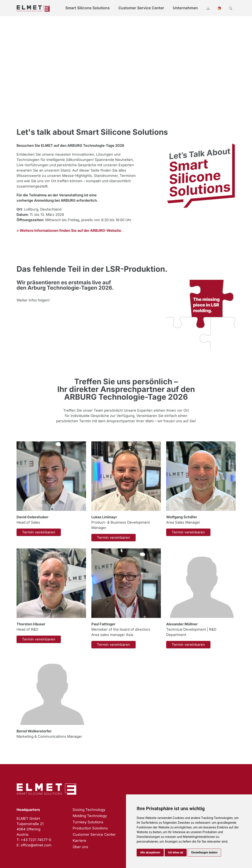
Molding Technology (90, 816)
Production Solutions (90, 828)
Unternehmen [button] (185, 8)
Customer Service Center (94, 834)
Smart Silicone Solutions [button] (88, 8)
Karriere (79, 841)
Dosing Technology (89, 810)
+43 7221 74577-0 (36, 840)
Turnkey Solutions (88, 822)
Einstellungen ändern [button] (204, 852)
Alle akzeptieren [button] (150, 852)
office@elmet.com (36, 845)
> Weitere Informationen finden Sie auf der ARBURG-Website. (69, 235)
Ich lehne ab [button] (176, 852)
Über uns (80, 847)
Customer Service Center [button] (141, 8)
